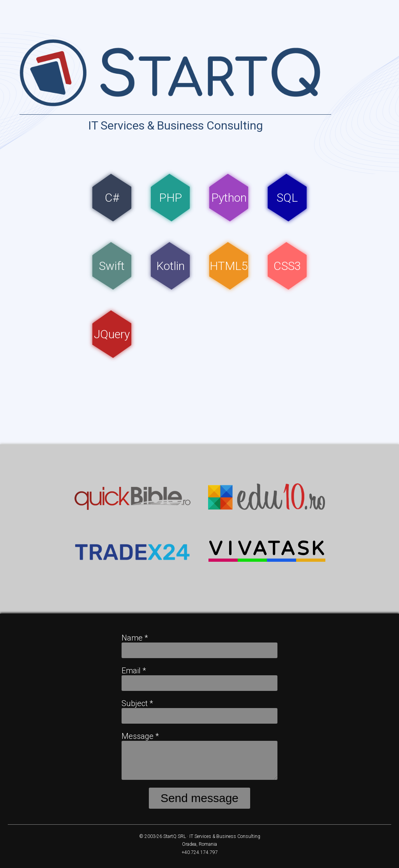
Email (134, 671)
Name (135, 638)
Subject (137, 703)
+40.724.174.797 (200, 852)
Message (140, 736)
